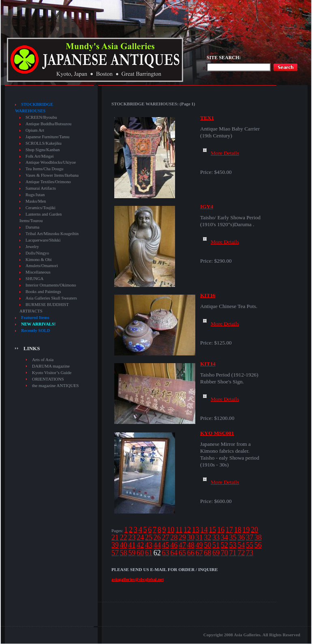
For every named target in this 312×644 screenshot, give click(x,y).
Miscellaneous (38, 272)
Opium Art (35, 130)
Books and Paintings (43, 292)
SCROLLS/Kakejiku (44, 143)
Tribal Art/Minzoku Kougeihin (52, 234)
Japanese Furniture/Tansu (47, 137)
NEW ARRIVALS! (38, 324)
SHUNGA (34, 279)
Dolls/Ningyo (37, 253)
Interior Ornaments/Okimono (51, 285)
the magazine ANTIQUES (55, 385)
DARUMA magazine (51, 366)
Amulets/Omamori (42, 266)
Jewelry (32, 247)
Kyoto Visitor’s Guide (52, 372)
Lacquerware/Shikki (43, 240)
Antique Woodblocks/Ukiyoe (51, 162)
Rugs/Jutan (35, 195)
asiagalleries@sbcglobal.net (138, 579)
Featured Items (35, 318)
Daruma (32, 227)
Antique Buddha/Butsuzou (48, 124)
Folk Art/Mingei (40, 156)
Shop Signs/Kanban (43, 150)
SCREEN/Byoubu (41, 117)
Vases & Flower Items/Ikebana (52, 175)
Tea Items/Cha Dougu (44, 169)
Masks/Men (36, 201)
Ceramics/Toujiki (41, 208)
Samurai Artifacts (41, 188)
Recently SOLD (35, 331)
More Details (220, 153)
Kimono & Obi (39, 260)
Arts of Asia (43, 359)
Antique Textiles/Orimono (48, 182)
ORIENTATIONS (48, 379)
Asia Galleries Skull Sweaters (51, 298)
